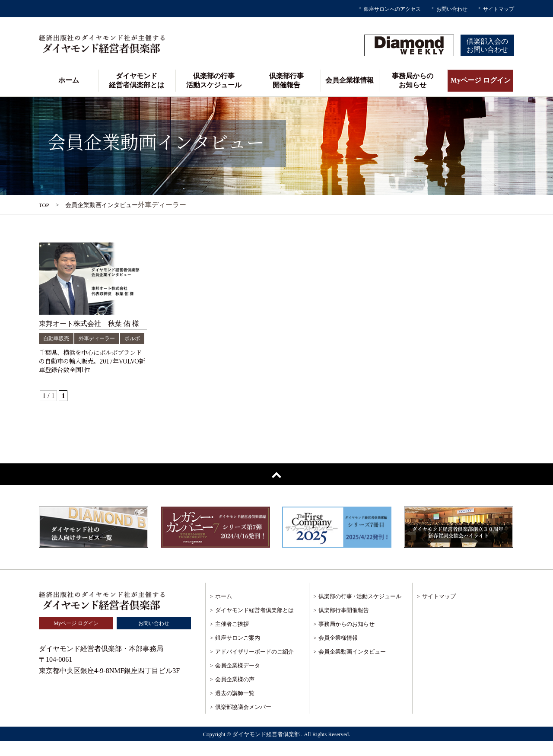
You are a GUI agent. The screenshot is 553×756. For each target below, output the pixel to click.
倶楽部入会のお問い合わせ (487, 45)
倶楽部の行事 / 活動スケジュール (360, 611)
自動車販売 (58, 338)
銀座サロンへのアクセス (392, 9)
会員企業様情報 (350, 80)
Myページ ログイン (481, 80)
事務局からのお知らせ (413, 80)
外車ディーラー (104, 338)
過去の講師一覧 (235, 708)
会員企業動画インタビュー (352, 666)
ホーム (69, 80)
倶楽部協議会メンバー (243, 722)
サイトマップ (499, 9)
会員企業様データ (238, 680)
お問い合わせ (452, 9)
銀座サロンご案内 (238, 652)
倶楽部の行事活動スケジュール (214, 80)
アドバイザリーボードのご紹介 (254, 666)
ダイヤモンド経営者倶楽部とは (137, 80)
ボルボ (52, 350)
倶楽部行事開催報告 (286, 80)
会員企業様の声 (235, 694)
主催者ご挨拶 (232, 639)
